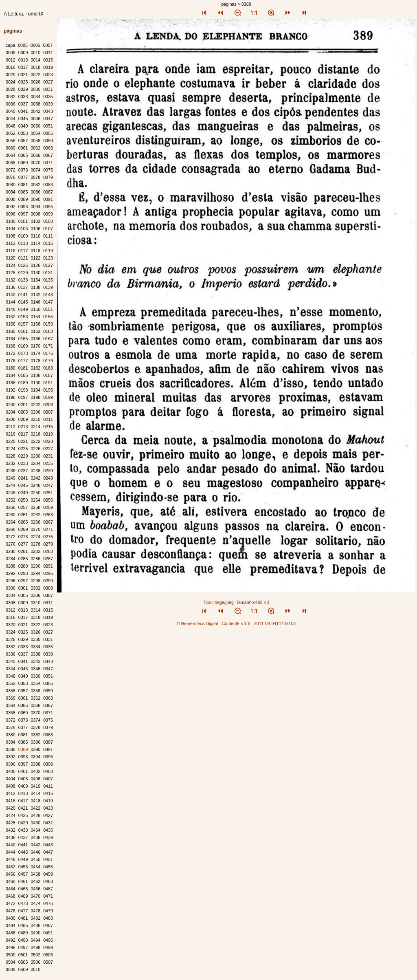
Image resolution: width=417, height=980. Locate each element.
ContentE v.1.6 (236, 623)
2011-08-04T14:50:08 (275, 623)
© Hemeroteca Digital (197, 623)
